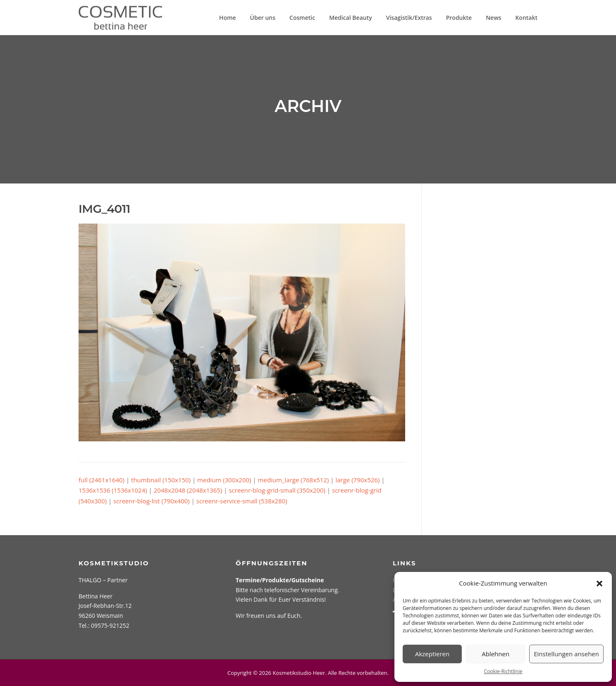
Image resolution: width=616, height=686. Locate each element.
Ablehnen (495, 654)
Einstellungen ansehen (566, 654)
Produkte (459, 18)
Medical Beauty (351, 18)
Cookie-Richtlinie (503, 671)
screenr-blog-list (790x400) (152, 501)
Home (228, 18)
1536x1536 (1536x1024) (113, 490)
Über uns (263, 18)
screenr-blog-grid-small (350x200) (277, 490)
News (493, 18)
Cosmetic (302, 18)
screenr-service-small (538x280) (242, 501)
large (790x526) (357, 480)
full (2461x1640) (101, 480)
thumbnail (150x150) (161, 480)
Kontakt (526, 18)
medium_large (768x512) (294, 480)
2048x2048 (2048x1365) (188, 490)
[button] (599, 584)
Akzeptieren (432, 654)
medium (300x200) (224, 480)
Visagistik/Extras (409, 18)
